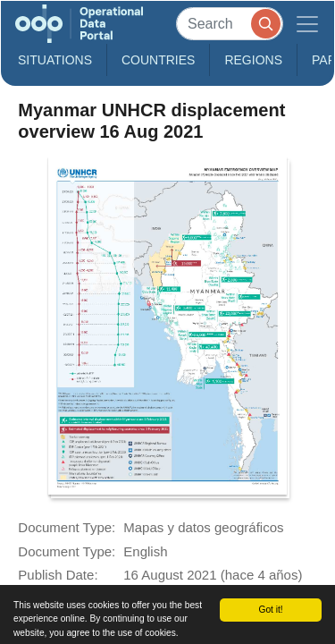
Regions (253, 60)
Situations (55, 60)
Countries (158, 60)
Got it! (270, 610)
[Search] (230, 24)
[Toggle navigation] (307, 24)
